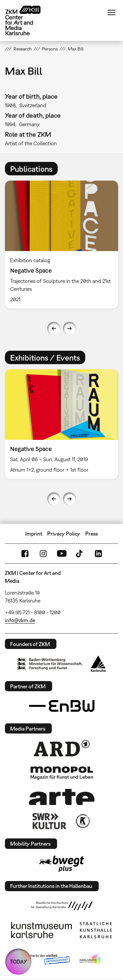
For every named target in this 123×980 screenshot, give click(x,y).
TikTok (80, 554)
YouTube (62, 554)
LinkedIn (98, 554)
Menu (112, 12)
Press (92, 534)
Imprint (34, 534)
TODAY (19, 962)
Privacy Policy (64, 534)
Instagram (43, 554)
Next (70, 328)
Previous (54, 328)
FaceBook (25, 554)
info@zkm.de (20, 620)
